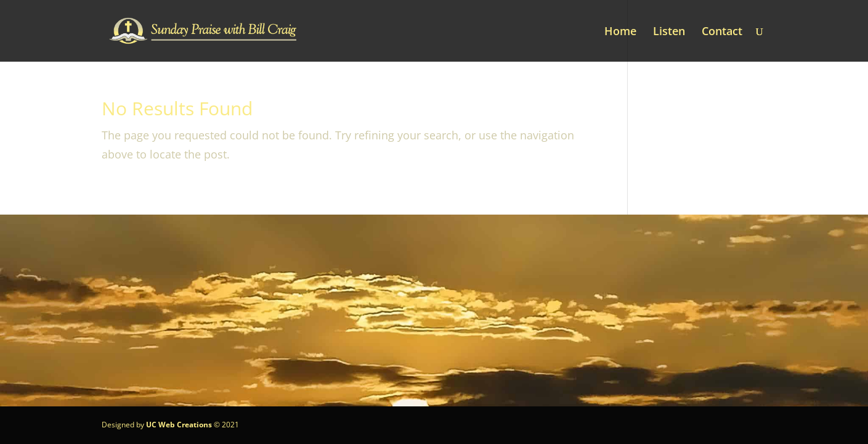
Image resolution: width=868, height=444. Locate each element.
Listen (669, 32)
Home (620, 32)
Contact (722, 32)
